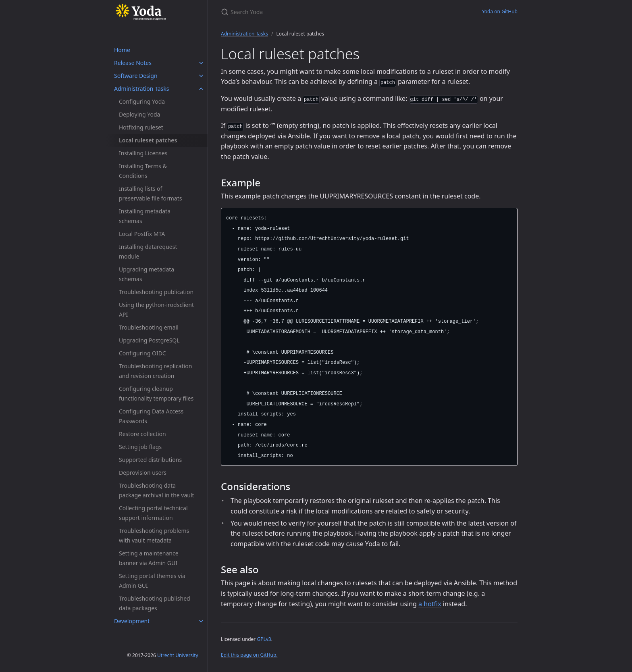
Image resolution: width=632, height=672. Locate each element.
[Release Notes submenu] (201, 63)
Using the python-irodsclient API (156, 310)
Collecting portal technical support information (153, 513)
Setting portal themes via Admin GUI (152, 581)
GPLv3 (264, 639)
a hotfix (430, 604)
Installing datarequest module (148, 251)
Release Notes (133, 63)
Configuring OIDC (142, 353)
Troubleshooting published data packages (155, 603)
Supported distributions (150, 460)
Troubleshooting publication (156, 292)
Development (132, 621)
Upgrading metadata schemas (147, 274)
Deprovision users (143, 473)
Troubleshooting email (149, 327)
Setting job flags (140, 447)
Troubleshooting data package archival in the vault (157, 490)
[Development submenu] (201, 621)
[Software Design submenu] (201, 76)
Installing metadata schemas (145, 216)
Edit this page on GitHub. (249, 655)
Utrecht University (178, 655)
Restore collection (142, 434)
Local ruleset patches (148, 140)
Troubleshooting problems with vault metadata (154, 535)
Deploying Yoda (139, 114)
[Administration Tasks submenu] (201, 89)
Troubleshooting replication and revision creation (155, 371)
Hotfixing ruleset (141, 127)
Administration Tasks (141, 89)
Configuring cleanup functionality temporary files (156, 393)
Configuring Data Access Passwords (151, 416)
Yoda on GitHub (500, 11)
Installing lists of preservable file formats (150, 193)
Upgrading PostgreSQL (149, 340)
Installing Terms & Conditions (143, 171)
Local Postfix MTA (142, 234)
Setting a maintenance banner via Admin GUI (149, 558)
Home (122, 50)
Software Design (136, 76)
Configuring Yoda (142, 101)
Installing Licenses (143, 153)
